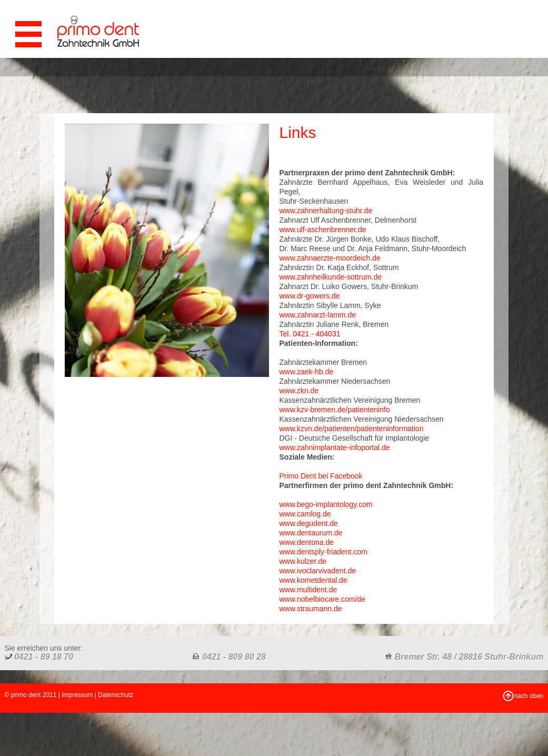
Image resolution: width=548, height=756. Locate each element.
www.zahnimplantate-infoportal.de (335, 447)
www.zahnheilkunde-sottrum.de (331, 277)
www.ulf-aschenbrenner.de (323, 230)
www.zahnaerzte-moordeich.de (330, 258)
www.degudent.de (309, 523)
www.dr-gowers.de (310, 296)
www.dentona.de (307, 542)
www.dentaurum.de (311, 533)
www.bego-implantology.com (326, 504)
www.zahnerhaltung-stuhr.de (326, 211)
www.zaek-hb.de (307, 372)
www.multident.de (308, 590)
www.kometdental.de (313, 580)
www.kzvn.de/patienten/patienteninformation (352, 429)
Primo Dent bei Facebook (321, 476)
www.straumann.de (311, 609)
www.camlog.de (305, 514)
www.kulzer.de (303, 561)
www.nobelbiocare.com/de (322, 599)
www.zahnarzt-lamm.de (318, 315)
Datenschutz (116, 695)
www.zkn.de (299, 391)
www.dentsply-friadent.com (323, 552)
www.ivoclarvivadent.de (318, 571)
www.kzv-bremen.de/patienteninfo (335, 410)
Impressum (77, 695)
